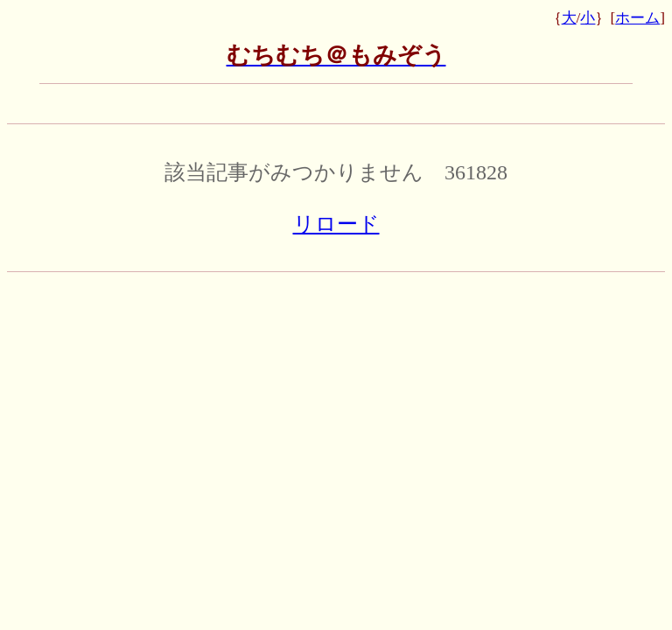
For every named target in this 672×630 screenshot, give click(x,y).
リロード (336, 224)
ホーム (637, 18)
